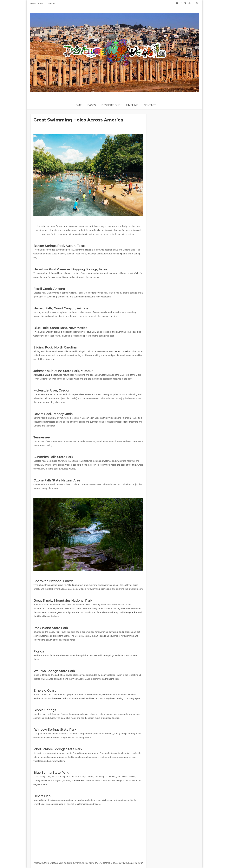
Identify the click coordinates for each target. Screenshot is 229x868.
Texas (88, 250)
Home (33, 3)
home (77, 105)
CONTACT (150, 105)
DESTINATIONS (111, 105)
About (41, 3)
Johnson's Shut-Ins (44, 375)
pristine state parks (58, 698)
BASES (91, 105)
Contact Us (50, 3)
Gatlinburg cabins (128, 612)
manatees (79, 780)
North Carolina (123, 351)
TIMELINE (132, 105)
